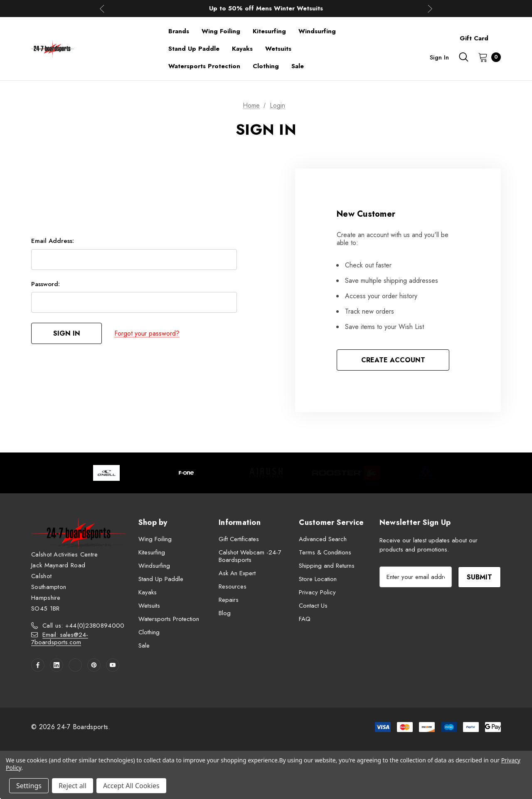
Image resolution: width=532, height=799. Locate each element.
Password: (46, 284)
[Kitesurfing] (269, 31)
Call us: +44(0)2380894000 (84, 626)
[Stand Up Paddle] (194, 49)
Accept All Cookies (131, 786)
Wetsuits (149, 606)
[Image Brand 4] (346, 473)
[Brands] (179, 31)
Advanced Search (323, 539)
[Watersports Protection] (204, 66)
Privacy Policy (317, 592)
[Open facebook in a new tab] (38, 665)
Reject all (73, 786)
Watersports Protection (169, 619)
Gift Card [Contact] (474, 38)
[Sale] (298, 66)
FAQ (305, 619)
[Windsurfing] (317, 31)
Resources (233, 586)
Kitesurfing (152, 552)
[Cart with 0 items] (487, 57)
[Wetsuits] (278, 49)
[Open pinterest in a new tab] (94, 665)
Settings (29, 786)
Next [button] (430, 9)
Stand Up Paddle (161, 579)
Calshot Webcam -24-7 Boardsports (250, 556)
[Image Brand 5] (426, 473)
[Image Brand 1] (106, 473)
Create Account (393, 360)
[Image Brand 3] (266, 473)
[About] (501, 35)
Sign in (439, 57)
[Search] (463, 57)
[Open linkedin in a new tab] (57, 665)
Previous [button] (102, 9)
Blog (225, 613)
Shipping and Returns (327, 566)
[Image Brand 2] (186, 473)
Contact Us (313, 606)
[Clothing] (266, 66)
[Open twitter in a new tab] (75, 665)
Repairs (229, 600)
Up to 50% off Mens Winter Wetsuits (266, 8)
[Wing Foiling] (221, 31)
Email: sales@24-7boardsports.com (60, 638)
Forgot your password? (147, 333)
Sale (144, 646)
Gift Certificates (239, 539)
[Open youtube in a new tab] (113, 665)
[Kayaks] (242, 49)
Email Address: (53, 241)
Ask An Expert (237, 573)
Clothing (149, 632)
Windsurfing (154, 566)
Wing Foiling (155, 539)
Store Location (318, 579)
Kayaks (148, 592)
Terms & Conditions (325, 552)
